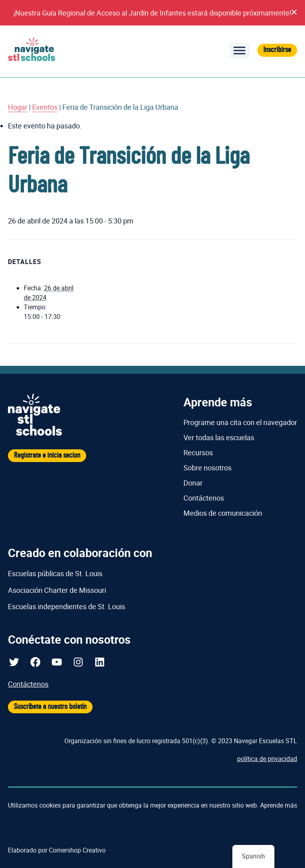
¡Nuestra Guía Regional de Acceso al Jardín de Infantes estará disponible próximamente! (152, 13)
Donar (193, 483)
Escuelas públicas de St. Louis (55, 573)
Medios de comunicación (223, 513)
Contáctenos (204, 498)
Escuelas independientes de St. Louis (67, 606)
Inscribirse (277, 50)
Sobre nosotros (208, 468)
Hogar (18, 107)
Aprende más (279, 805)
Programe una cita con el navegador (240, 422)
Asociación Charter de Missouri (57, 590)
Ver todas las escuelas (219, 437)
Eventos (45, 107)
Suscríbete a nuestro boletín (50, 707)
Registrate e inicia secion (47, 455)
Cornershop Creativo (77, 850)
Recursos (198, 452)
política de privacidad (267, 759)
